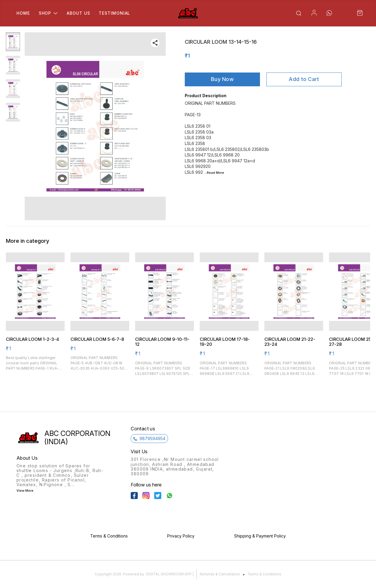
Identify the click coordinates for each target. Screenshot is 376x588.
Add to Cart (304, 79)
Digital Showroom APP (169, 574)
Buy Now (222, 79)
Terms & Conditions (264, 574)
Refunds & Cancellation (220, 574)
